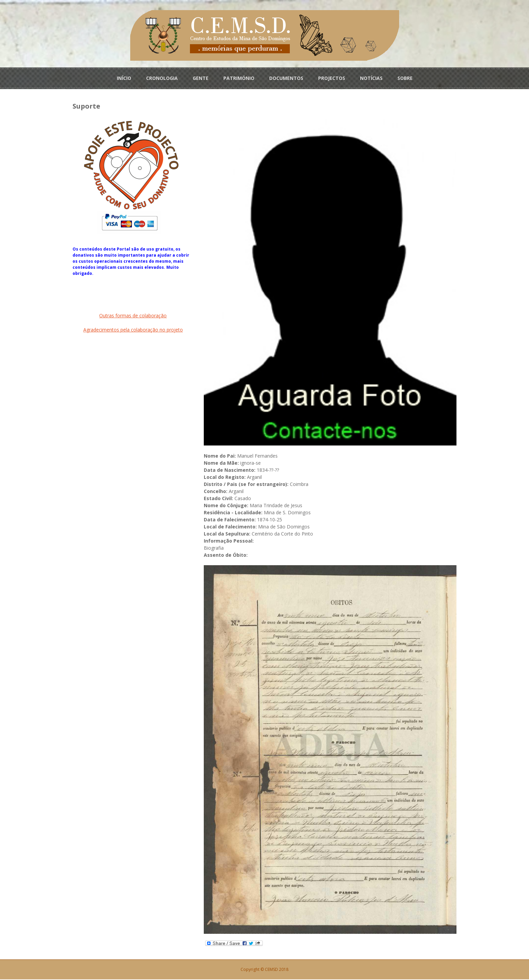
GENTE (201, 78)
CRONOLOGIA (162, 78)
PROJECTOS (332, 78)
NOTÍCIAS (371, 78)
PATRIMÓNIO (239, 78)
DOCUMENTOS (286, 78)
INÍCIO (124, 78)
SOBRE (405, 78)
